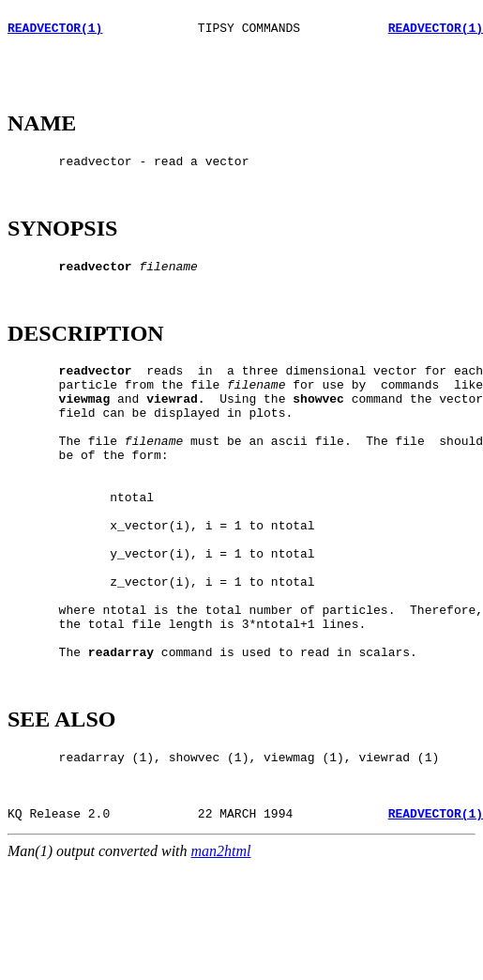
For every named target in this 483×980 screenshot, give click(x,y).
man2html (221, 964)
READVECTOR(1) (55, 33)
